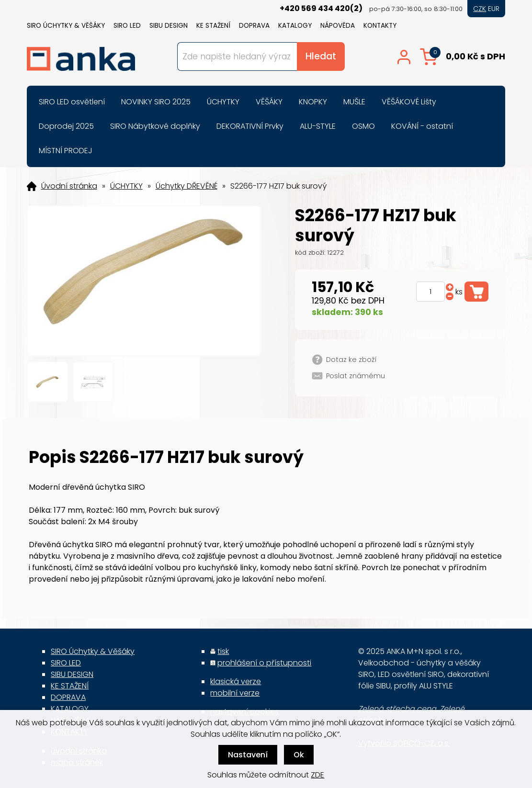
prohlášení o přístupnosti (264, 663)
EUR (494, 9)
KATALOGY (295, 26)
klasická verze (236, 681)
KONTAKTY (380, 26)
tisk (223, 651)
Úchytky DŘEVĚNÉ (187, 186)
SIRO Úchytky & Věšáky (66, 26)
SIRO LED (127, 26)
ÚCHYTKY (126, 186)
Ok (299, 755)
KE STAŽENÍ (213, 26)
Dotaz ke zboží (351, 360)
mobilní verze (235, 693)
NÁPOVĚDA (338, 26)
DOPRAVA (254, 26)
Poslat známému (356, 376)
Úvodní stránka (69, 186)
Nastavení (248, 755)
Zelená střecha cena (397, 709)
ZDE (317, 775)
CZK (480, 9)
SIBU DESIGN (169, 26)
